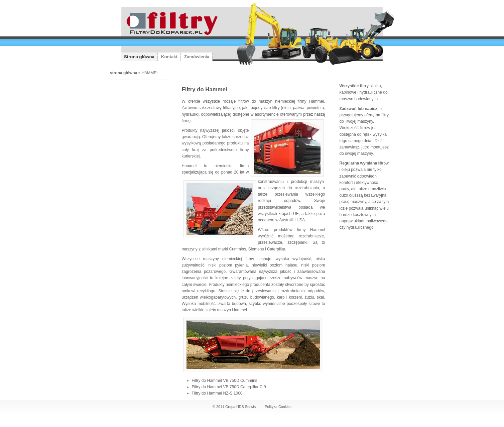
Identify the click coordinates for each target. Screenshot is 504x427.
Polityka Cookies (278, 407)
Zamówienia (197, 57)
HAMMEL (150, 73)
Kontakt (169, 57)
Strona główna (139, 57)
